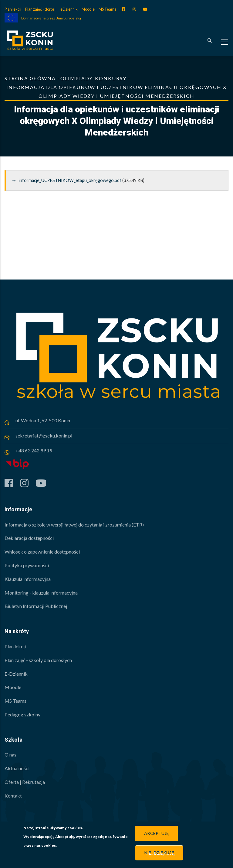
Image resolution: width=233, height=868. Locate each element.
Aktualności (17, 768)
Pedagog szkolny (22, 714)
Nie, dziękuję (159, 854)
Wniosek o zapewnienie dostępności (42, 552)
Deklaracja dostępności (29, 538)
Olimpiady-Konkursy (93, 78)
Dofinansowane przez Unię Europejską (51, 18)
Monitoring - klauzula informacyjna (41, 593)
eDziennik (69, 9)
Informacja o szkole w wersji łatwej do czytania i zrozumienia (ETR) (74, 525)
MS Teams (107, 9)
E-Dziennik (16, 674)
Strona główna (30, 78)
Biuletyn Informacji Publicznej (36, 606)
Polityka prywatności (27, 565)
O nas (10, 755)
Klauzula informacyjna (28, 579)
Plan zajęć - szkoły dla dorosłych (38, 660)
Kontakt (13, 796)
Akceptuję (156, 834)
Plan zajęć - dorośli (41, 9)
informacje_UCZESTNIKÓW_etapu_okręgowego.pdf (70, 180)
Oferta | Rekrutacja (25, 782)
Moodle (88, 9)
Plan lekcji (13, 9)
